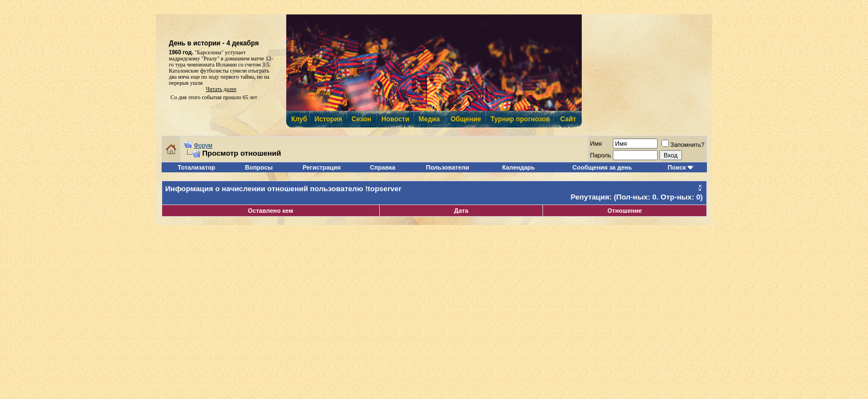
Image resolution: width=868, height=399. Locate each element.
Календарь (518, 167)
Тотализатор (197, 167)
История (328, 119)
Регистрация (322, 167)
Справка (383, 167)
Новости (395, 119)
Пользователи (448, 167)
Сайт (568, 119)
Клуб (299, 119)
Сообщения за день (602, 167)
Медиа (429, 119)
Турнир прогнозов (519, 119)
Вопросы (259, 167)
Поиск (677, 167)
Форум (203, 145)
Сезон (361, 119)
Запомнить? (683, 145)
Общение (465, 119)
